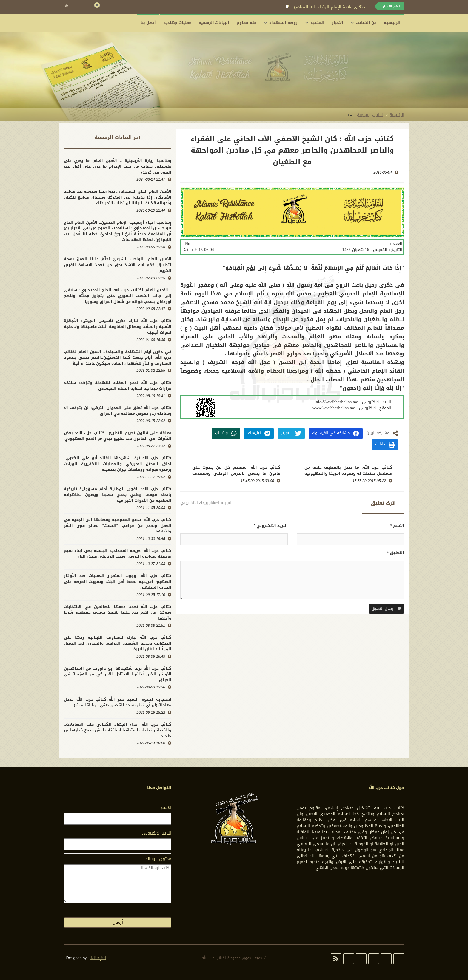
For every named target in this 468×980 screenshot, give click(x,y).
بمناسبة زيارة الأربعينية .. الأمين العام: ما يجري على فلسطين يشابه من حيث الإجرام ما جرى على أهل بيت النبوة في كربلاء (118, 166)
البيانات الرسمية (214, 23)
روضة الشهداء (283, 23)
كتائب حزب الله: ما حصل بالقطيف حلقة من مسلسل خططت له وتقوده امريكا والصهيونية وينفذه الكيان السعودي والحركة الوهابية (348, 473)
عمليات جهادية (177, 23)
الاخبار (338, 23)
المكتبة (317, 23)
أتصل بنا (148, 23)
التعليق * (396, 553)
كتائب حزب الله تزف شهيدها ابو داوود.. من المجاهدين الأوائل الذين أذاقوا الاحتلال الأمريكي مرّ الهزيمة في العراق (118, 674)
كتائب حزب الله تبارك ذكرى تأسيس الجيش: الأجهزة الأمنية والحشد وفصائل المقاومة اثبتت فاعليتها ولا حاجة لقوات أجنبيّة (118, 326)
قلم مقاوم (247, 23)
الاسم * (397, 526)
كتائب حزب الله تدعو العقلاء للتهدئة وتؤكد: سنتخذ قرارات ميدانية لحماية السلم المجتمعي (118, 386)
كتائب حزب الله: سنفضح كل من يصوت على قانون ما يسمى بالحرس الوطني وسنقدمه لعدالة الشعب (236, 473)
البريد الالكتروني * (271, 526)
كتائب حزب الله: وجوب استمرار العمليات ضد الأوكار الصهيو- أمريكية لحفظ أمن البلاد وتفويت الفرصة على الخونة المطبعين (118, 581)
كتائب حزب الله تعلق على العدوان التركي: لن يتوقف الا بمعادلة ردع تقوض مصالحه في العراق (118, 411)
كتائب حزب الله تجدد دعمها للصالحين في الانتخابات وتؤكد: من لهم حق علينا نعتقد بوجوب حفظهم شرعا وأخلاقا (118, 612)
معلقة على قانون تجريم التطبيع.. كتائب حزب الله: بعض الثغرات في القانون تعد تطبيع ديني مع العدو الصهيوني (118, 436)
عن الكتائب (366, 23)
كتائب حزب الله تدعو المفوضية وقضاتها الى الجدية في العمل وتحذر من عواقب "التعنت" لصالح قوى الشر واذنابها (118, 525)
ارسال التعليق (386, 609)
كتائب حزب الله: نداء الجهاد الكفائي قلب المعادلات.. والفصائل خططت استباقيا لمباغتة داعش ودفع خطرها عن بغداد (118, 730)
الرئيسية (392, 23)
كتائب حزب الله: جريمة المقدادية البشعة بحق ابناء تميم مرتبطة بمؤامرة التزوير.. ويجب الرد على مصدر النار (118, 554)
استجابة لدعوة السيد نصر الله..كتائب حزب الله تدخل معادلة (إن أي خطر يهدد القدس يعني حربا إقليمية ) (118, 702)
